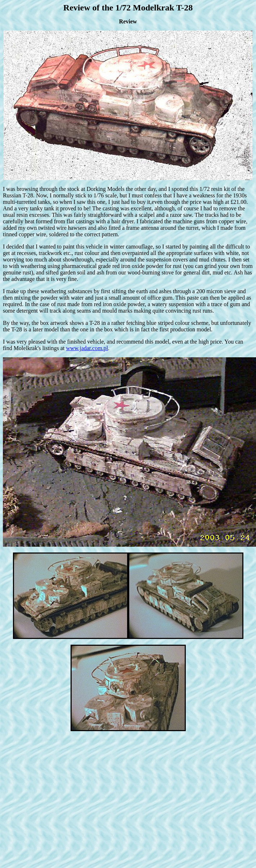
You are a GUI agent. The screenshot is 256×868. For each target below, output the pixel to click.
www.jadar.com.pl (87, 348)
